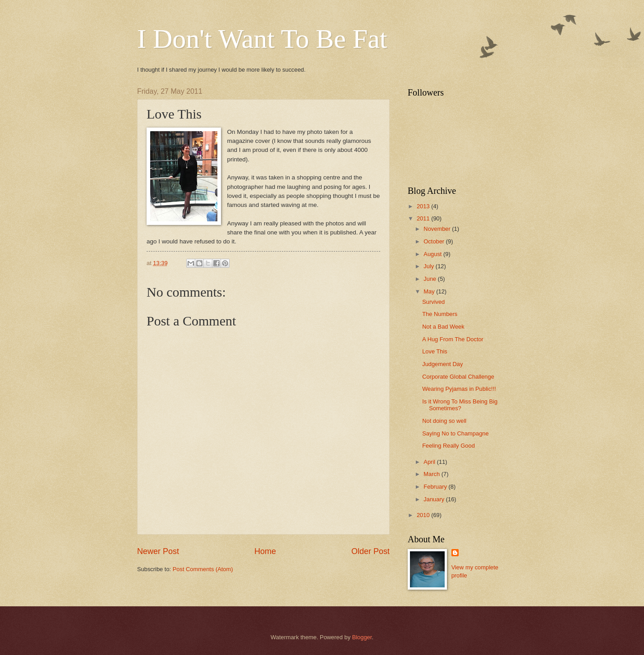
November (438, 229)
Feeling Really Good (448, 446)
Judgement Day (442, 364)
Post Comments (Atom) (203, 569)
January (435, 499)
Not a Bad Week (443, 327)
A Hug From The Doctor (453, 339)
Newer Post (158, 551)
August (433, 254)
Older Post (370, 551)
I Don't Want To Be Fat (262, 39)
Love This (435, 351)
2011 (424, 218)
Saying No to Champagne (455, 433)
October (435, 241)
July (429, 266)
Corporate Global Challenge (458, 377)
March (432, 474)
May (430, 291)
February (436, 487)
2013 (424, 206)
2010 (424, 515)
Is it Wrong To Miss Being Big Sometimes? (460, 405)
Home (265, 551)
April (430, 462)
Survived (433, 302)
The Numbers (440, 314)
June (431, 279)
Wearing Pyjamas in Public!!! (459, 389)
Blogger (362, 637)
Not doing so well (444, 421)
